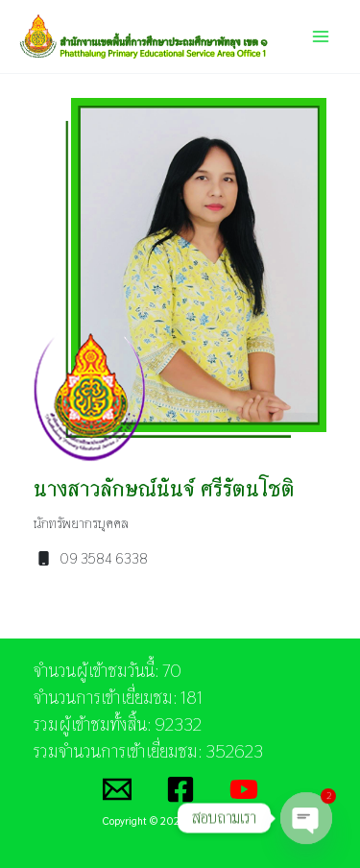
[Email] (117, 789)
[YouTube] (244, 789)
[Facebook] (180, 789)
